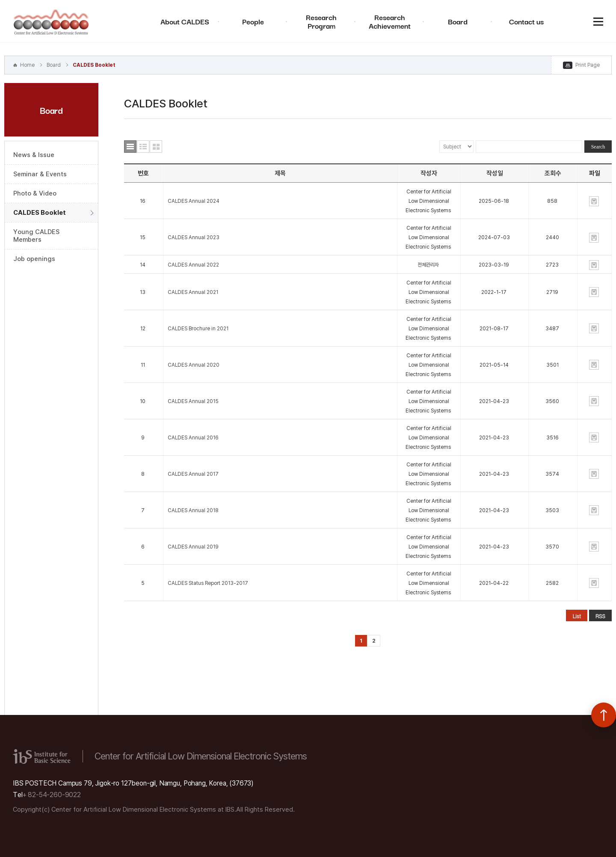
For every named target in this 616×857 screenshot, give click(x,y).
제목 (280, 173)
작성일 (495, 173)
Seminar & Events (40, 174)
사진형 (156, 147)
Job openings (34, 259)
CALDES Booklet (94, 65)
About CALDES (185, 21)
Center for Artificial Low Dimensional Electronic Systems (51, 21)
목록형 (130, 147)
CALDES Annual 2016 (193, 438)
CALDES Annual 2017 (193, 474)
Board (458, 21)
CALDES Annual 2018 (193, 510)
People (253, 21)
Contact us (526, 21)
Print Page (588, 65)
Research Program (321, 21)
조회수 (553, 173)
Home (27, 65)
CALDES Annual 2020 (194, 365)
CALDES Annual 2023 (194, 237)
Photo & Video (35, 193)
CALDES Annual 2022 (193, 265)
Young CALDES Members (36, 236)
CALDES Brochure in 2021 (198, 329)
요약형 (143, 147)
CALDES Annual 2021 (193, 292)
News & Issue (34, 155)
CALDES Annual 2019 (193, 547)
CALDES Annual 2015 (193, 401)
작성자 (429, 173)
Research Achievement (390, 21)
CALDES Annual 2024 (194, 201)
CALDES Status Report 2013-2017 (208, 583)
